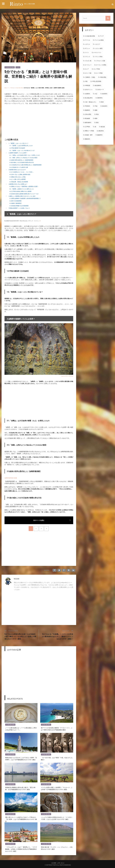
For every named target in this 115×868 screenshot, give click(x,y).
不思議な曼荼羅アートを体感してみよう (19, 208)
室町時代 (100, 98)
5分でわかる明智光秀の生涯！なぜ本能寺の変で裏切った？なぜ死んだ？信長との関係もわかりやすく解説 (20, 636)
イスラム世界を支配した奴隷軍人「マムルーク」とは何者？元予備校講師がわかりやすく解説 (57, 788)
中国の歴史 (103, 77)
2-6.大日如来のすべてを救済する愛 (19, 167)
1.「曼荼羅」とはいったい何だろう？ (19, 143)
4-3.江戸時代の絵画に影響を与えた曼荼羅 (20, 191)
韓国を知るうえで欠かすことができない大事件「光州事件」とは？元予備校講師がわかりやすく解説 (21, 759)
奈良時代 (105, 94)
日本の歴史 (88, 114)
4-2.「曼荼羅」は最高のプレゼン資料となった (22, 189)
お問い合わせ (61, 863)
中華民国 (87, 85)
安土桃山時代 (89, 98)
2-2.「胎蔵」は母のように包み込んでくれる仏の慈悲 (23, 158)
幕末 (102, 102)
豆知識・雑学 (89, 135)
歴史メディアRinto (9, 88)
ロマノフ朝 (88, 73)
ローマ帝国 (99, 73)
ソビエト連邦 (99, 48)
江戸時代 (87, 127)
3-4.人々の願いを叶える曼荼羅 (17, 179)
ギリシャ (87, 48)
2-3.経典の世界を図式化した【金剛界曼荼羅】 (22, 160)
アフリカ (87, 40)
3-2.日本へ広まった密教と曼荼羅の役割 (20, 174)
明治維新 (87, 118)
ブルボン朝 (88, 61)
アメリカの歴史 (99, 40)
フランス (87, 57)
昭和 (96, 118)
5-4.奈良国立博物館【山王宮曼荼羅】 (19, 206)
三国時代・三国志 (90, 77)
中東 (86, 81)
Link (40, 221)
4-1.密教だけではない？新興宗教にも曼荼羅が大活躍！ (24, 186)
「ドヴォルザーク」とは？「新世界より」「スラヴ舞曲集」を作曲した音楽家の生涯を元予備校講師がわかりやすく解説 (21, 849)
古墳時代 (87, 94)
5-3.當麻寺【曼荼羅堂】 (16, 203)
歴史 (97, 123)
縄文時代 (101, 131)
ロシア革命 (97, 69)
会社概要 (54, 863)
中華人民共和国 (97, 81)
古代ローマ (101, 90)
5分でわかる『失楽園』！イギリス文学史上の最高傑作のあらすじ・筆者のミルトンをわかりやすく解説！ (57, 636)
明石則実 (17, 579)
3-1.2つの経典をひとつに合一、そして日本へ (21, 172)
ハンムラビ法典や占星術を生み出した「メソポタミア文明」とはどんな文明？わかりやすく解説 (57, 818)
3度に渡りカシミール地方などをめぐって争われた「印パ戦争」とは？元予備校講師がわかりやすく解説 (21, 819)
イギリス (87, 44)
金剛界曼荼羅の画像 (11, 478)
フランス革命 (99, 57)
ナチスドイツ (97, 53)
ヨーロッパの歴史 (101, 65)
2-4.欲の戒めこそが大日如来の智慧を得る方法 (22, 162)
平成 (96, 106)
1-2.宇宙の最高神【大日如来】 (17, 148)
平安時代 (87, 106)
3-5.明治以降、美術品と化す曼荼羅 (19, 182)
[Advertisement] (21, 122)
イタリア (97, 44)
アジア (18, 67)
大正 (96, 94)
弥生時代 (105, 106)
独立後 (103, 127)
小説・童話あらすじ (91, 102)
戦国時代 (87, 110)
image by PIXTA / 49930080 (67, 376)
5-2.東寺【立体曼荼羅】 (16, 201)
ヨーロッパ (88, 65)
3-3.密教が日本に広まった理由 (17, 177)
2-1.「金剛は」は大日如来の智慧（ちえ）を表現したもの (24, 155)
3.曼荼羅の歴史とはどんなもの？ (17, 170)
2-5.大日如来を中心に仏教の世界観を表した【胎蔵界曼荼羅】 (26, 165)
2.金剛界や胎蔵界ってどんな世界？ (18, 153)
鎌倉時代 (100, 135)
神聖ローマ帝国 (89, 131)
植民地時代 (88, 123)
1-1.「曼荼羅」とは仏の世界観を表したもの (21, 146)
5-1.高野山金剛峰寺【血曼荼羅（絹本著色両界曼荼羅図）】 (25, 198)
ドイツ (87, 53)
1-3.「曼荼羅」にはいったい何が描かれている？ (22, 150)
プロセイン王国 (101, 61)
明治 (97, 114)
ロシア (87, 69)
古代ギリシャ (89, 90)
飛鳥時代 (87, 139)
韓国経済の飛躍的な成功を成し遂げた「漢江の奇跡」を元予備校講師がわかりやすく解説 (20, 788)
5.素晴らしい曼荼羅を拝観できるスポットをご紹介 (22, 196)
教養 (96, 110)
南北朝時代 (98, 85)
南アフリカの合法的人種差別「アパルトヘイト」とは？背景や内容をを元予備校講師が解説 (57, 729)
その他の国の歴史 (10, 67)
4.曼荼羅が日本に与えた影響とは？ (18, 184)
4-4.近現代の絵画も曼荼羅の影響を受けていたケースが (24, 194)
